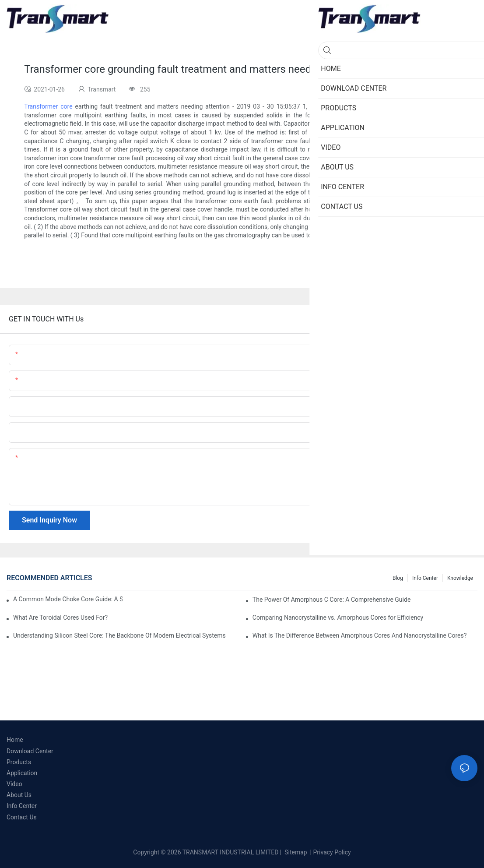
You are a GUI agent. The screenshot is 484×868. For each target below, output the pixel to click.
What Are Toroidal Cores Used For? (60, 617)
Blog (398, 578)
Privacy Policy (332, 852)
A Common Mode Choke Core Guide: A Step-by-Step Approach (68, 599)
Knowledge (460, 578)
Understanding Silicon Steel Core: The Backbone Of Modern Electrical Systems (119, 635)
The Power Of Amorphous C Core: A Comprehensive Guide (331, 600)
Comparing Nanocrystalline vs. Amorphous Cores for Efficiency (338, 617)
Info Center (425, 578)
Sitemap (295, 852)
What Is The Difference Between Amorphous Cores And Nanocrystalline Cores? (359, 635)
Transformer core (48, 106)
